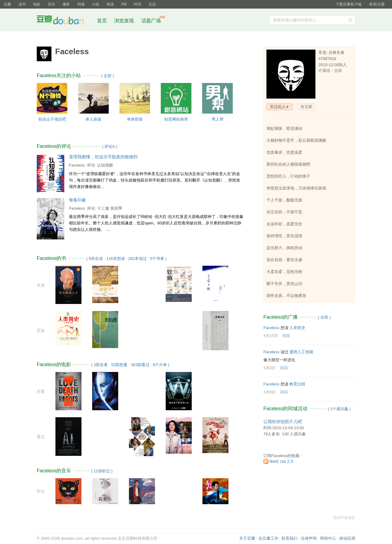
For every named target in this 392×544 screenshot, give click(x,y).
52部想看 (119, 365)
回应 (286, 336)
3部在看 (101, 365)
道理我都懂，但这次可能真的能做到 (103, 157)
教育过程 (297, 384)
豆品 (152, 4)
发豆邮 (306, 107)
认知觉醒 (105, 165)
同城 (81, 4)
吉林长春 (337, 53)
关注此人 (278, 107)
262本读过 (137, 259)
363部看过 (140, 365)
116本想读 (116, 259)
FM (124, 4)
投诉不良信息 (344, 518)
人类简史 (297, 328)
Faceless (77, 165)
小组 (96, 4)
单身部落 (135, 119)
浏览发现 (125, 21)
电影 (37, 4)
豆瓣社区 (65, 21)
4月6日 (269, 368)
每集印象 (77, 200)
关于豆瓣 (247, 538)
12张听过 (102, 471)
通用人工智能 (301, 352)
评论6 (109, 146)
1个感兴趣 (339, 409)
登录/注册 (377, 4)
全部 (107, 76)
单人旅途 (93, 119)
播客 (66, 4)
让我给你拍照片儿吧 (283, 422)
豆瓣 (7, 4)
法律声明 (309, 538)
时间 (138, 4)
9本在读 (96, 259)
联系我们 (289, 538)
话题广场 (151, 21)
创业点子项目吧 (52, 119)
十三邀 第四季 (110, 208)
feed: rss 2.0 (281, 461)
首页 (102, 21)
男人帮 (218, 119)
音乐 (51, 4)
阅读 (110, 4)
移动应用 (347, 538)
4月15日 (271, 336)
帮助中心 (328, 538)
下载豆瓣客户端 (349, 4)
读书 (22, 4)
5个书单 (157, 259)
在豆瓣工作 (268, 538)
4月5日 (269, 392)
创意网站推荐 (176, 119)
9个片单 (160, 365)
